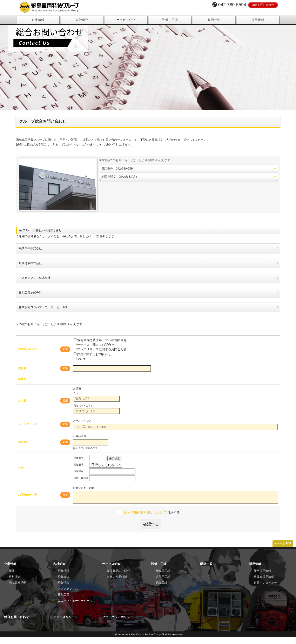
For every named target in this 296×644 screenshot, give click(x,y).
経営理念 (15, 584)
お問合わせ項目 (28, 356)
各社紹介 (82, 20)
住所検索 (114, 465)
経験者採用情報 (264, 584)
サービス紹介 (126, 20)
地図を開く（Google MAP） (120, 183)
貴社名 (22, 375)
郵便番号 (79, 465)
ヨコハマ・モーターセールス (76, 607)
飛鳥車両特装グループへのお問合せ (100, 347)
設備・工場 (170, 20)
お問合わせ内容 (28, 501)
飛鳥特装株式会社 (30, 270)
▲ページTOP (283, 550)
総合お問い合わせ (263, 5)
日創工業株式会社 (30, 299)
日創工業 (63, 601)
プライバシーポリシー (117, 624)
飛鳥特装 (63, 589)
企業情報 (38, 20)
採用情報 (258, 20)
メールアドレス (28, 431)
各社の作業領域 (117, 584)
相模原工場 (163, 578)
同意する (152, 519)
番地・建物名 (81, 485)
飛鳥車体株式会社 (30, 255)
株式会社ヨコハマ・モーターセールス (43, 314)
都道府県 (79, 471)
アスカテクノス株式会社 (35, 285)
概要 (12, 578)
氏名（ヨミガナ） (83, 412)
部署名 (22, 386)
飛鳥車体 (63, 584)
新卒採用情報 (262, 578)
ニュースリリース (66, 624)
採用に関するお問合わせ (92, 361)
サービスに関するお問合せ (94, 351)
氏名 (76, 400)
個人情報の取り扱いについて (145, 519)
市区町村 (79, 478)
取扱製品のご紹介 (118, 578)
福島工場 (162, 589)
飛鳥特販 (63, 578)
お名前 (22, 407)
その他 (80, 365)
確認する (151, 531)
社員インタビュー (265, 589)
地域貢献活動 (18, 589)
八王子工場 (163, 584)
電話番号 (23, 449)
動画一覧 (214, 20)
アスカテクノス (68, 595)
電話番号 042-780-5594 (118, 175)
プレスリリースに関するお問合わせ (100, 356)
